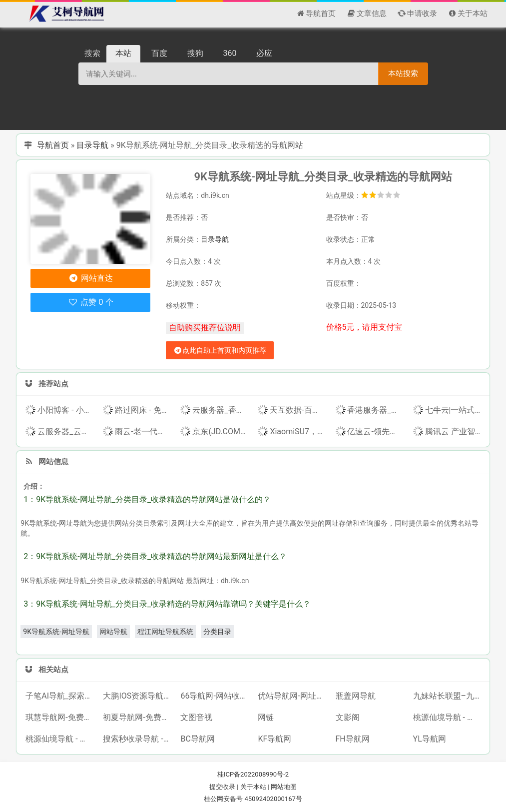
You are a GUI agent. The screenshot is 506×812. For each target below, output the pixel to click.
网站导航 (113, 632)
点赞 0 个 (91, 302)
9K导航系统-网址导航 (56, 632)
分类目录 (217, 632)
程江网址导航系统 (165, 632)
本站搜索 (403, 73)
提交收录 (222, 787)
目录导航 (92, 145)
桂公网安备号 (224, 799)
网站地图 (284, 787)
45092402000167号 (273, 799)
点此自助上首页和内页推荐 (220, 350)
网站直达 (91, 278)
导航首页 (53, 145)
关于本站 (253, 787)
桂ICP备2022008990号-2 (253, 774)
